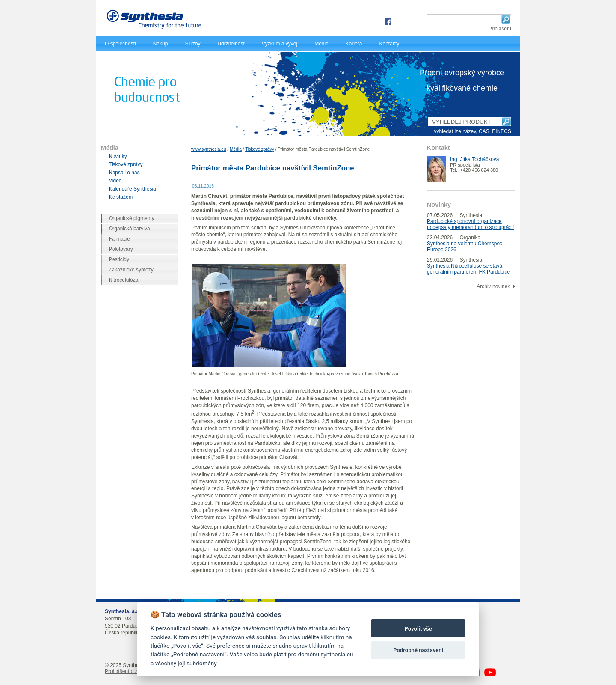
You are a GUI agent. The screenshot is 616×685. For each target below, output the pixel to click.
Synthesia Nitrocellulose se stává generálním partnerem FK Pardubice (468, 269)
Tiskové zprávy (260, 149)
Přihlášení (500, 29)
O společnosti (120, 44)
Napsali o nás (124, 173)
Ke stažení (121, 197)
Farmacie (119, 239)
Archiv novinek (493, 286)
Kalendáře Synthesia (132, 189)
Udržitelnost (231, 44)
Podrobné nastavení (418, 650)
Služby (192, 44)
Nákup (161, 44)
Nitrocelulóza (123, 280)
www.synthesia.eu (209, 149)
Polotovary (121, 249)
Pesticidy (119, 259)
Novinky (118, 156)
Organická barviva (129, 229)
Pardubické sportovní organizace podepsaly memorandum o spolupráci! (470, 224)
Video (115, 181)
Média (321, 44)
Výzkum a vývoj (280, 44)
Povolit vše (418, 629)
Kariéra (354, 44)
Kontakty (389, 44)
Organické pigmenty (132, 218)
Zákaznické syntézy (131, 270)
